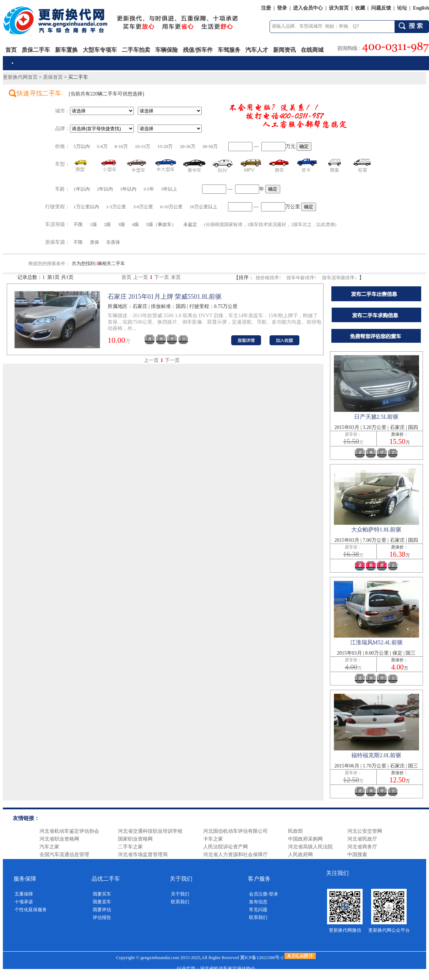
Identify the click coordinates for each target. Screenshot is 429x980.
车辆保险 (167, 50)
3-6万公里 (143, 207)
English (421, 8)
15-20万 (165, 146)
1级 (93, 224)
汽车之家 (49, 847)
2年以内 (105, 189)
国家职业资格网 (135, 839)
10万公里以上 (203, 207)
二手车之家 (130, 847)
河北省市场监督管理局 (143, 855)
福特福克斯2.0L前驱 (376, 755)
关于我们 (180, 894)
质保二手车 (36, 50)
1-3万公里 (116, 207)
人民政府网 (300, 855)
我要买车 (102, 894)
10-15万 (143, 146)
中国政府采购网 (305, 839)
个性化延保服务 (31, 910)
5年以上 (169, 189)
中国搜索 (357, 855)
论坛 (402, 8)
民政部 (295, 831)
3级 (121, 224)
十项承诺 (24, 902)
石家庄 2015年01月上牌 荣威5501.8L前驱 (165, 297)
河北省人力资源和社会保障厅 (235, 855)
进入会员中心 (308, 8)
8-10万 (121, 146)
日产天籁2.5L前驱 (376, 417)
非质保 (113, 242)
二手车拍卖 (136, 50)
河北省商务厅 (362, 847)
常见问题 (258, 910)
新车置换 (66, 50)
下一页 (162, 277)
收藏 (360, 8)
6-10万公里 (171, 207)
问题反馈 (381, 8)
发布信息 (258, 902)
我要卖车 (102, 902)
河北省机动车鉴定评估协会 (69, 831)
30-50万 (210, 146)
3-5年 (149, 189)
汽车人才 (257, 50)
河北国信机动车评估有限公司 (235, 831)
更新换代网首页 (20, 77)
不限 (78, 224)
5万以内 (82, 146)
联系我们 (180, 902)
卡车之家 (213, 839)
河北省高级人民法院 (310, 847)
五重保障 (24, 894)
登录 (282, 8)
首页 (11, 50)
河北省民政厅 (362, 839)
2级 (108, 224)
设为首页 (339, 8)
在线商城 (312, 50)
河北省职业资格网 (59, 839)
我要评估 (102, 910)
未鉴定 (190, 224)
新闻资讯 (284, 50)
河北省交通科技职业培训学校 (150, 831)
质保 (94, 242)
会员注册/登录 (264, 894)
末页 (176, 277)
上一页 (141, 277)
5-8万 (102, 146)
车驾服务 (229, 50)
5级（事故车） (161, 224)
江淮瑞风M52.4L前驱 (376, 642)
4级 (136, 224)
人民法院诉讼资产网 (226, 847)
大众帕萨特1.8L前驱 (376, 530)
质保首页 (53, 77)
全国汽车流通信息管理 (64, 855)
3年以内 (128, 189)
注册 (266, 8)
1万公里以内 (86, 207)
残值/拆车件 (198, 50)
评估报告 (102, 917)
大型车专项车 (100, 50)
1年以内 (82, 189)
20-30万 (187, 146)
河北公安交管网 (365, 831)
